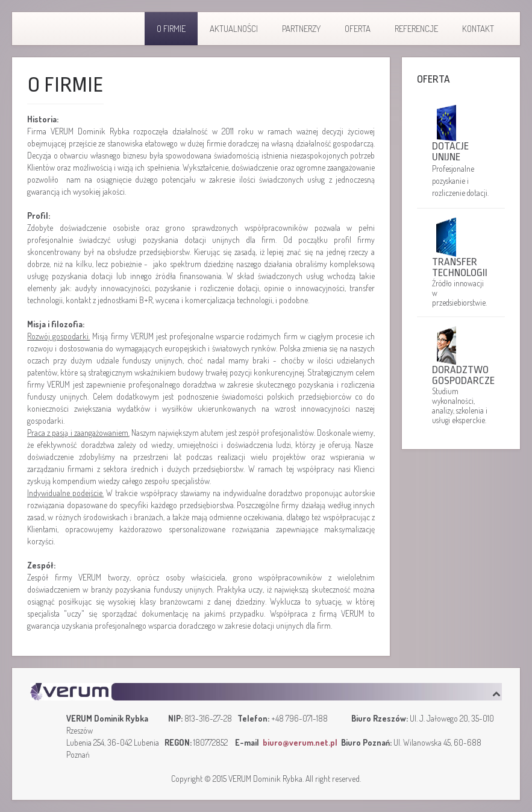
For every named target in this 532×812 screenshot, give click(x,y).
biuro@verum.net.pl (300, 742)
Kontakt (478, 29)
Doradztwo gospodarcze (461, 375)
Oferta (358, 29)
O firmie (171, 29)
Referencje (416, 29)
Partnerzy (301, 29)
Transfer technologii (460, 267)
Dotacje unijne (450, 152)
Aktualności (234, 29)
